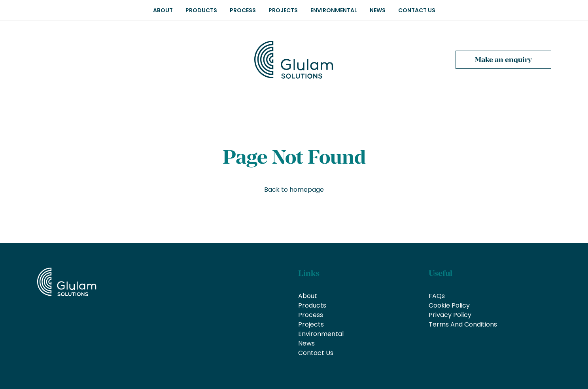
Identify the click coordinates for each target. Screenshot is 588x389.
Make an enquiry (503, 59)
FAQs (437, 296)
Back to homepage (294, 190)
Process (243, 10)
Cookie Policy (449, 305)
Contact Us (417, 10)
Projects (283, 10)
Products (201, 10)
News (378, 10)
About (163, 10)
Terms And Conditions (463, 324)
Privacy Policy (450, 315)
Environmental (334, 10)
